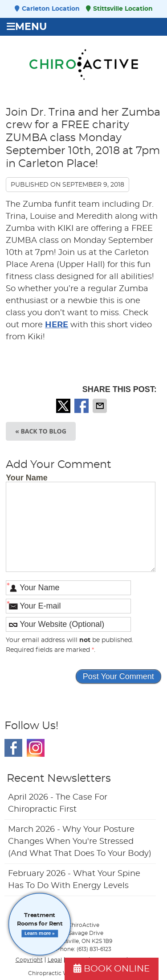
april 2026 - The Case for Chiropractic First (58, 803)
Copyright (29, 960)
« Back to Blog (41, 431)
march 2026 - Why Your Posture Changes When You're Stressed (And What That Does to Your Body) (80, 842)
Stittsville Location (119, 9)
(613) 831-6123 (94, 949)
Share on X (64, 406)
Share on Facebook (82, 406)
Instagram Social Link (36, 748)
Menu (27, 27)
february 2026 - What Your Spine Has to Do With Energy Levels (74, 880)
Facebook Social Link (13, 748)
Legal (55, 960)
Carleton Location (47, 9)
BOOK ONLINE (112, 969)
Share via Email (101, 406)
